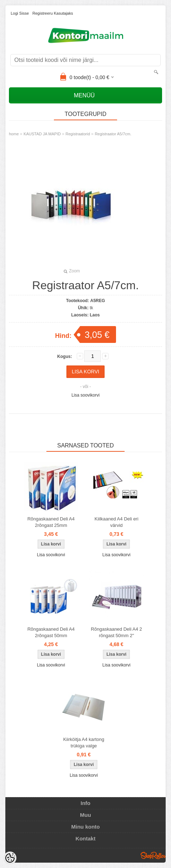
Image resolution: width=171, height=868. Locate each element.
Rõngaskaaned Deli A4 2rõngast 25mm (51, 522)
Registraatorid (78, 134)
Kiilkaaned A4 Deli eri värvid (117, 522)
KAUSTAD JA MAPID (42, 134)
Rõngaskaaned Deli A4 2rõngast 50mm (51, 632)
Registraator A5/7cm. (113, 134)
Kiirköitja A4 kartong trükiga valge (84, 743)
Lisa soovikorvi (85, 395)
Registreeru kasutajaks (53, 13)
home (14, 134)
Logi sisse (20, 13)
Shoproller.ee (153, 855)
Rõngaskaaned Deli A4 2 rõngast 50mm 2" (117, 632)
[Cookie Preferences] (10, 858)
